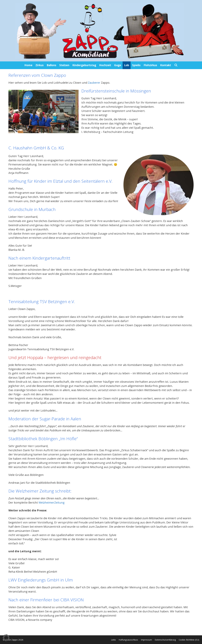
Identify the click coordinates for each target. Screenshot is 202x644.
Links (113, 640)
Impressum (146, 640)
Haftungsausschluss (128, 640)
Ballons (51, 65)
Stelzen (64, 65)
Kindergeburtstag (84, 65)
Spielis (136, 65)
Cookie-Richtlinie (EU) (189, 640)
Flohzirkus (150, 65)
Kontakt (166, 65)
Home (28, 65)
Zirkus (40, 65)
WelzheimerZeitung (52, 503)
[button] (6, 638)
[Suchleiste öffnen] (176, 65)
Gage (118, 65)
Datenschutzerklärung (165, 640)
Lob (127, 65)
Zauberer (94, 83)
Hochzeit (105, 65)
